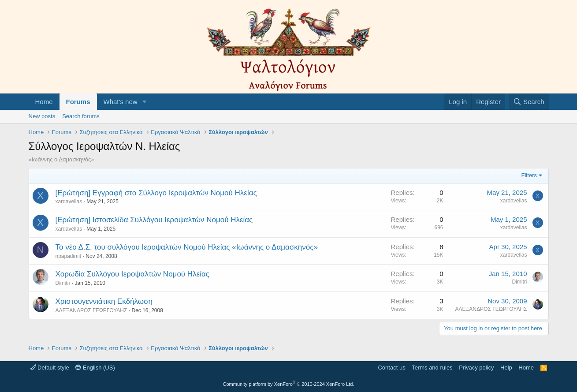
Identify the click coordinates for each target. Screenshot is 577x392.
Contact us (391, 368)
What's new (121, 102)
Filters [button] (529, 175)
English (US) (95, 368)
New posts (42, 116)
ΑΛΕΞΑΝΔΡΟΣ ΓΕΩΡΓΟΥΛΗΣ (91, 310)
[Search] (529, 102)
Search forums (81, 116)
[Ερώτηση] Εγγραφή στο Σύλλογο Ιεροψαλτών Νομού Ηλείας (156, 193)
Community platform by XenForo (289, 384)
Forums (78, 102)
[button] (144, 102)
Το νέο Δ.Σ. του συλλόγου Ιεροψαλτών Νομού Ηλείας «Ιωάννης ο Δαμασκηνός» (187, 247)
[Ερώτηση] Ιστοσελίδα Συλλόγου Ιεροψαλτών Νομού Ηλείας (154, 220)
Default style (50, 368)
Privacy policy (476, 368)
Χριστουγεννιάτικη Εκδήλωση (104, 301)
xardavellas (69, 202)
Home (44, 102)
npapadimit (69, 256)
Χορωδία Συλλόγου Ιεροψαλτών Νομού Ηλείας (133, 274)
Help (506, 368)
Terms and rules (432, 368)
